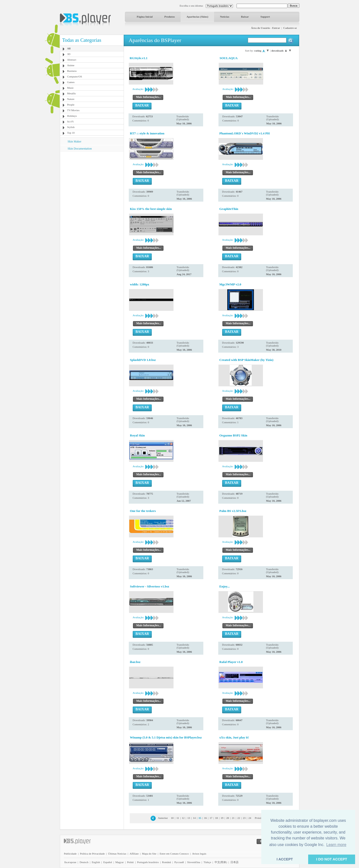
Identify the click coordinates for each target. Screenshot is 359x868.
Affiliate (134, 854)
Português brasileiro (148, 862)
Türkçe (207, 862)
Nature (71, 99)
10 (172, 818)
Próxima (260, 818)
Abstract (72, 60)
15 (200, 818)
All (69, 48)
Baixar (245, 17)
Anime (71, 65)
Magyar (120, 862)
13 (189, 818)
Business (72, 71)
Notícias (225, 17)
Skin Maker (75, 141)
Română (167, 862)
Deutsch (84, 862)
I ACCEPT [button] (285, 859)
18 (216, 818)
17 (211, 818)
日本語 (234, 862)
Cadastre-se (290, 28)
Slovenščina (194, 862)
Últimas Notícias (117, 854)
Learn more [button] (336, 845)
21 (233, 818)
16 (205, 818)
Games (71, 82)
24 (250, 818)
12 (183, 818)
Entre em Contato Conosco (174, 854)
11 (178, 818)
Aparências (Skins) (197, 17)
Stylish (71, 127)
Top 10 (71, 133)
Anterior (163, 818)
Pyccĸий (179, 862)
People (71, 105)
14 (194, 818)
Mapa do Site (149, 854)
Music (71, 88)
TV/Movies (73, 110)
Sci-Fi (71, 121)
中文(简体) (221, 862)
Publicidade (70, 854)
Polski (131, 862)
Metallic (72, 93)
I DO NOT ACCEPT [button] (332, 859)
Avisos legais (199, 854)
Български (71, 862)
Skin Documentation (80, 149)
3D (69, 54)
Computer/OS (75, 76)
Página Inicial (145, 17)
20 (228, 818)
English (96, 862)
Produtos (170, 17)
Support (265, 17)
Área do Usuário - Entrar (266, 28)
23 (244, 818)
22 (239, 818)
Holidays (72, 116)
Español (108, 862)
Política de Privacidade (92, 854)
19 (222, 818)
